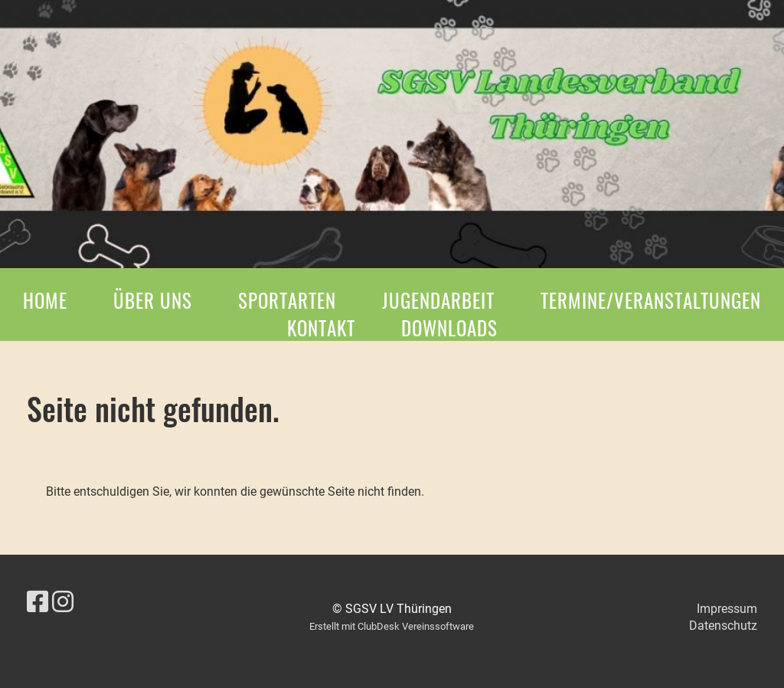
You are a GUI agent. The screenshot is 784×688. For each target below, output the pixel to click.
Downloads (449, 328)
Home (45, 300)
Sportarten (287, 300)
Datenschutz (723, 626)
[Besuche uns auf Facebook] (38, 602)
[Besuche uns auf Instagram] (63, 602)
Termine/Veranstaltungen (651, 300)
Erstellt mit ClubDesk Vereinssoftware (392, 626)
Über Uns (153, 300)
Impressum (727, 609)
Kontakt (321, 328)
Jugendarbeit (438, 300)
